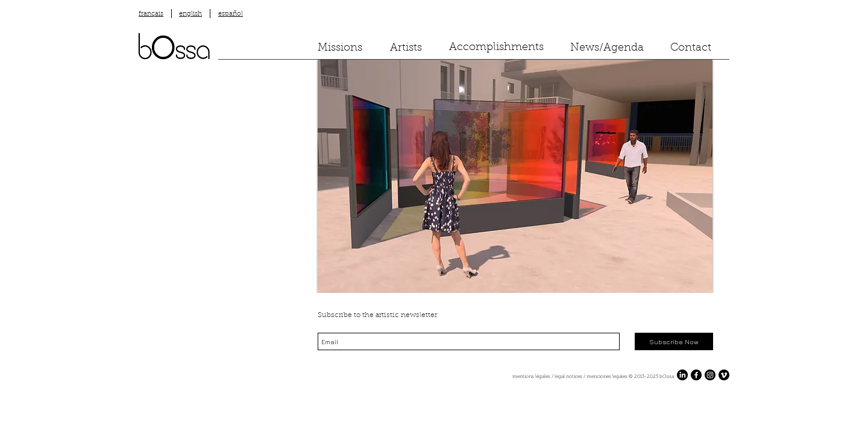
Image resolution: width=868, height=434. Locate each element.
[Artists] (406, 49)
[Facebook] (696, 375)
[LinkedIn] (682, 375)
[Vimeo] (724, 375)
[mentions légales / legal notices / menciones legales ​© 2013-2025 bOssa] (455, 377)
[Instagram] (710, 375)
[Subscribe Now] (674, 341)
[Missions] (340, 49)
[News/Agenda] (607, 49)
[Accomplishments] (496, 48)
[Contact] (691, 49)
